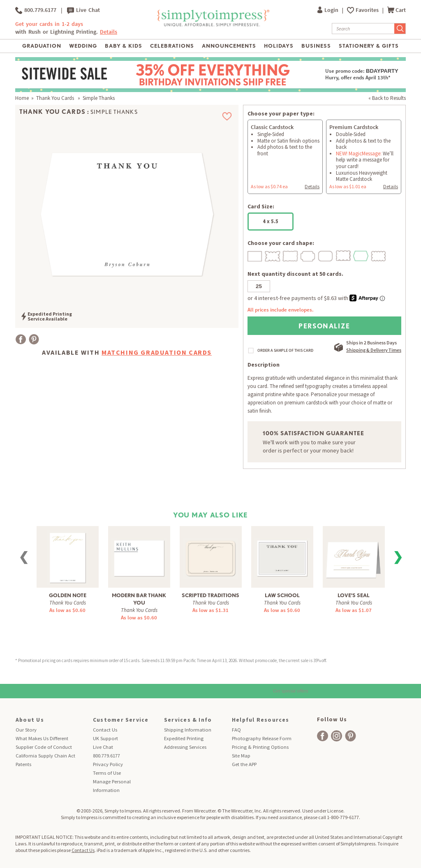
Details (109, 32)
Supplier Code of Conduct (44, 747)
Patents (23, 764)
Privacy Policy (108, 764)
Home (22, 98)
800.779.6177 (36, 10)
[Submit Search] (400, 29)
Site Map (241, 756)
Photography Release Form (262, 738)
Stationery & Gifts (369, 46)
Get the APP (244, 764)
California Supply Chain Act (45, 756)
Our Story (26, 730)
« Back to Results (387, 98)
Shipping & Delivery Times (374, 350)
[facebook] (323, 736)
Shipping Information (188, 730)
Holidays (279, 46)
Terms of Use (107, 773)
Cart (397, 10)
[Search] (363, 29)
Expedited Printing (184, 738)
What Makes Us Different (42, 738)
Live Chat (83, 10)
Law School (282, 595)
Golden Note (68, 595)
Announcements (229, 46)
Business (316, 46)
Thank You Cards (56, 98)
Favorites (368, 10)
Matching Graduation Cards (157, 352)
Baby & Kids (124, 46)
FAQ (236, 730)
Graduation (42, 46)
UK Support (105, 738)
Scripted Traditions (210, 595)
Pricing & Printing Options (260, 747)
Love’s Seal (354, 595)
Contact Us (105, 730)
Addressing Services (185, 747)
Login (328, 10)
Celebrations (172, 46)
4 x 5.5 (271, 221)
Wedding (83, 46)
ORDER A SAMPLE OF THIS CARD (285, 351)
